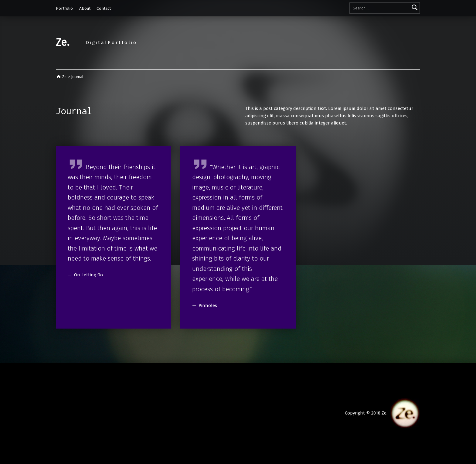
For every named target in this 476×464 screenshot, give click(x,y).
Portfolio (64, 8)
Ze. (63, 42)
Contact (104, 8)
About (85, 8)
